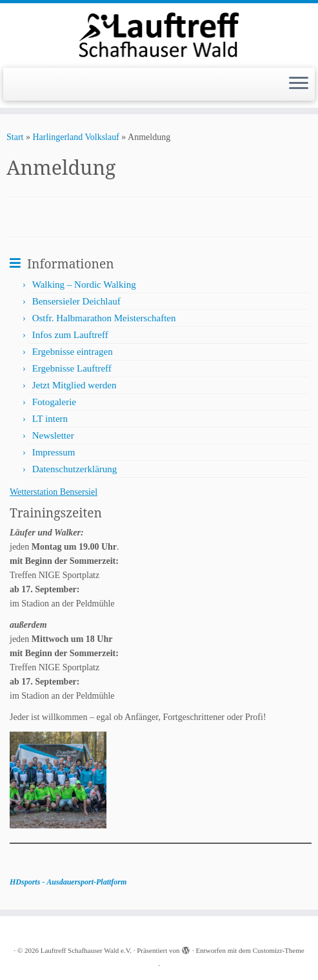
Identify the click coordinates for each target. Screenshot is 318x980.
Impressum (54, 452)
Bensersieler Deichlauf (76, 301)
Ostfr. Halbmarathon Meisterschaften (104, 318)
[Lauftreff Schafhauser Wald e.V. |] (159, 34)
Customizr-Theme (279, 950)
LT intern (50, 419)
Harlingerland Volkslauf (75, 137)
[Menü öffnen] (299, 85)
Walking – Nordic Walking (84, 285)
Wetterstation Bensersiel (54, 492)
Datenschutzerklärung (75, 469)
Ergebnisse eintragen (73, 352)
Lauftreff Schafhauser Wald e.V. (86, 950)
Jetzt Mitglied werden (75, 385)
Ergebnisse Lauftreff (72, 368)
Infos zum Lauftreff (70, 335)
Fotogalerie (54, 402)
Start (15, 137)
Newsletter (53, 435)
